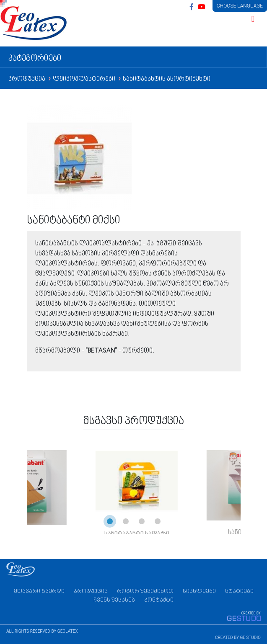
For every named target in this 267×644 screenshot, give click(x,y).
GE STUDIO (250, 638)
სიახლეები (199, 591)
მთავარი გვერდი (39, 591)
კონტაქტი (159, 600)
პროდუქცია (27, 79)
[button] (110, 521)
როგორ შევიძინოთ (145, 591)
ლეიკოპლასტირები (85, 79)
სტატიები (239, 591)
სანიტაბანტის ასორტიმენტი (167, 79)
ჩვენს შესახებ (114, 600)
